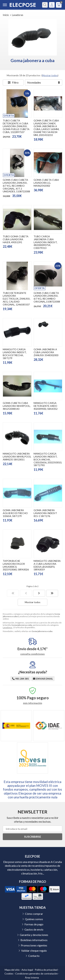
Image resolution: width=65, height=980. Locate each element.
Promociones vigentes (34, 945)
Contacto (34, 956)
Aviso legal (27, 970)
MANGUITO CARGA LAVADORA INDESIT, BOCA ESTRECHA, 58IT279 (15, 354)
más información (33, 703)
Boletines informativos (34, 940)
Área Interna (32, 977)
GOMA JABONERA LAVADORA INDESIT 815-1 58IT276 (45, 513)
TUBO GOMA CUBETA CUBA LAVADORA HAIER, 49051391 (16, 239)
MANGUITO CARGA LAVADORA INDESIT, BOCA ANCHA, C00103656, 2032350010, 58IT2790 (48, 459)
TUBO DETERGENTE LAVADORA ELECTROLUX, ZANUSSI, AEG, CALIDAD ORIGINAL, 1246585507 (17, 299)
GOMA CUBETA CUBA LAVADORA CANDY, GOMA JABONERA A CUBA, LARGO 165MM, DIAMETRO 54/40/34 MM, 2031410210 (46, 128)
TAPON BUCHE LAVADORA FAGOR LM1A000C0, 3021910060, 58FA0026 (16, 565)
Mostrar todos (50, 75)
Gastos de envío (34, 929)
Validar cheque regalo (34, 951)
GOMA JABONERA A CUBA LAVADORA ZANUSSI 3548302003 (46, 352)
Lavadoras (8, 627)
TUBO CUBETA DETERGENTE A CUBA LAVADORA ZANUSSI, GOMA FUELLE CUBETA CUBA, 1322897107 (16, 126)
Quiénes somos (34, 919)
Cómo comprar (34, 914)
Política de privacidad (46, 970)
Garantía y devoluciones (34, 935)
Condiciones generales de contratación (36, 974)
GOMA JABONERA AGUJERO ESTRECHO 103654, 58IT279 (15, 513)
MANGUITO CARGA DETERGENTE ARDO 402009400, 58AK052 (46, 406)
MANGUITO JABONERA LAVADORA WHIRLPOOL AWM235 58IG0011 (17, 457)
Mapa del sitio (12, 970)
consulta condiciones (32, 654)
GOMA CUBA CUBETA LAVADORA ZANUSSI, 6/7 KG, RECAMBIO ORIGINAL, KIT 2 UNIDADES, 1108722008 (16, 186)
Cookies (9, 974)
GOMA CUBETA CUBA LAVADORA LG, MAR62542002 (46, 183)
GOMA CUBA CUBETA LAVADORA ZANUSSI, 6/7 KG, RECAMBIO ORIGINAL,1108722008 (47, 297)
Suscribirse (33, 837)
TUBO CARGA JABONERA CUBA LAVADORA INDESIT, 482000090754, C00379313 (45, 242)
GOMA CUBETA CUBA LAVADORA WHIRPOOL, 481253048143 (17, 406)
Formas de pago (34, 924)
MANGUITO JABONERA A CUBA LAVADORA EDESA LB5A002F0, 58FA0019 (47, 565)
